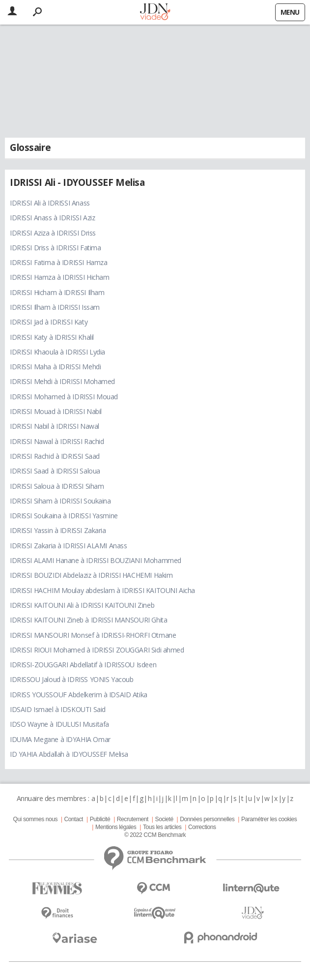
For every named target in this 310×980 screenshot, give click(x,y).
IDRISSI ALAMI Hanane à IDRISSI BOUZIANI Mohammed (96, 560)
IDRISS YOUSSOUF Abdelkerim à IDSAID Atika (79, 695)
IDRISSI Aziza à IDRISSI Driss (53, 233)
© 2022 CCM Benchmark (155, 835)
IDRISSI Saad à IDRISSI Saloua (55, 471)
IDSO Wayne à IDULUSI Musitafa (59, 724)
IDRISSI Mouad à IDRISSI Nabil (56, 411)
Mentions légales (116, 827)
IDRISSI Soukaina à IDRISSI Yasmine (64, 516)
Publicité (100, 819)
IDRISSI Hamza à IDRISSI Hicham (59, 277)
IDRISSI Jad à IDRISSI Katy (49, 322)
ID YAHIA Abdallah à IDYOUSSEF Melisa (69, 754)
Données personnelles (207, 819)
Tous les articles (162, 827)
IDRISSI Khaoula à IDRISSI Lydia (57, 352)
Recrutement (133, 819)
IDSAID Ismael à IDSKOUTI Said (58, 709)
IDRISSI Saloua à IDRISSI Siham (57, 486)
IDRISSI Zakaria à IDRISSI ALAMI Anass (68, 546)
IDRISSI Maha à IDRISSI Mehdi (55, 367)
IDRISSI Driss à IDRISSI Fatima (55, 248)
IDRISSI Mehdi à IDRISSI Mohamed (62, 381)
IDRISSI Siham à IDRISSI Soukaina (60, 501)
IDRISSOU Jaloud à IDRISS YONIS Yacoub (71, 679)
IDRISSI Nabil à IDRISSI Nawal (55, 426)
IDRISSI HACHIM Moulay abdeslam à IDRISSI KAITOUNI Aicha (102, 590)
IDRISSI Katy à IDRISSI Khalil (52, 337)
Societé (164, 819)
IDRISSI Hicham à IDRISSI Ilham (57, 292)
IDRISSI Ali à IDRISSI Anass (50, 203)
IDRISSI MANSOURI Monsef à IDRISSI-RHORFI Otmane (93, 635)
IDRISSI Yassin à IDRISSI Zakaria (58, 530)
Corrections (202, 827)
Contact (74, 819)
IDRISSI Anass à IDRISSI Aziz (52, 218)
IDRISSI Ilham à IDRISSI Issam (55, 307)
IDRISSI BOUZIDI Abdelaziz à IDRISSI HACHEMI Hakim (91, 575)
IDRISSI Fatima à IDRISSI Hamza (58, 262)
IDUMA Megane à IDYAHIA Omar (60, 739)
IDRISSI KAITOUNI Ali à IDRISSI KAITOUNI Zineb (82, 605)
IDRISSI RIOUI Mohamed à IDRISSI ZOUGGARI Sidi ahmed (97, 650)
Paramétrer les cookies (269, 819)
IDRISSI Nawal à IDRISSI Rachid (57, 441)
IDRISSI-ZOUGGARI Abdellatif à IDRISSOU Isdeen (83, 665)
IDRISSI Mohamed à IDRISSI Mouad (64, 397)
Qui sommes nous (35, 819)
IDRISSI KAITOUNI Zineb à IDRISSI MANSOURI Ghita (88, 620)
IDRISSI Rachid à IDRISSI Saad (55, 456)
